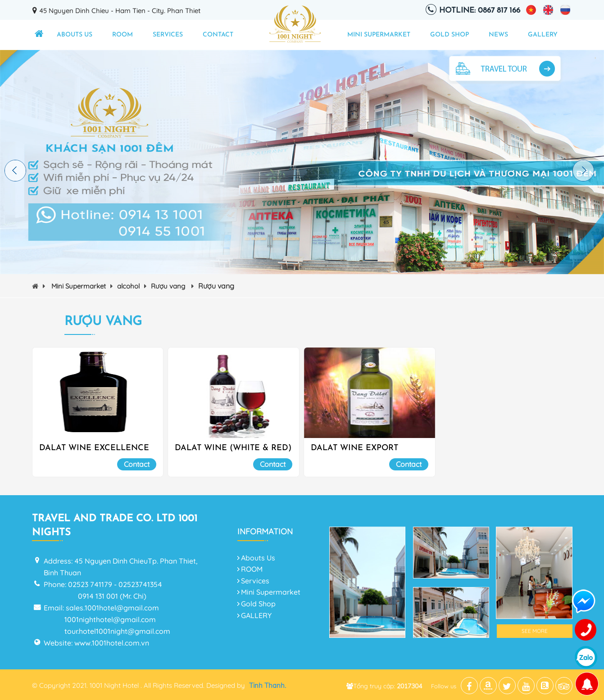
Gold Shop (450, 35)
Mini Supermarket (379, 35)
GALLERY (543, 35)
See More (535, 631)
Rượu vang (172, 286)
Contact (218, 35)
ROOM (123, 35)
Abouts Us (75, 35)
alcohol (132, 286)
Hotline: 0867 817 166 (480, 11)
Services (168, 35)
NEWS (498, 35)
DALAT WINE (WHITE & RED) (233, 448)
